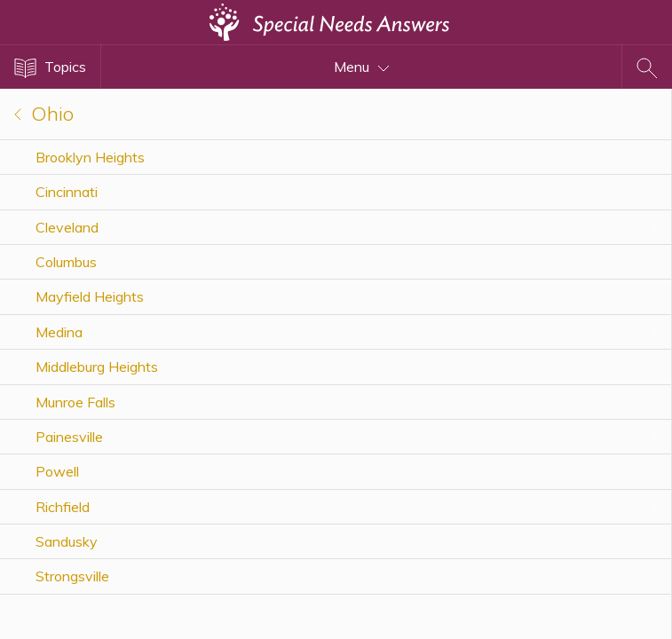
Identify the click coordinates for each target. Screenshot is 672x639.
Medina (59, 332)
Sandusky (67, 541)
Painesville (69, 437)
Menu (362, 67)
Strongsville (72, 576)
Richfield (63, 507)
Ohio (44, 114)
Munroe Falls (75, 402)
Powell (57, 471)
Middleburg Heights (97, 367)
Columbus (66, 262)
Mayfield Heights (90, 296)
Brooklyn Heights (90, 157)
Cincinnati (67, 192)
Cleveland (67, 227)
